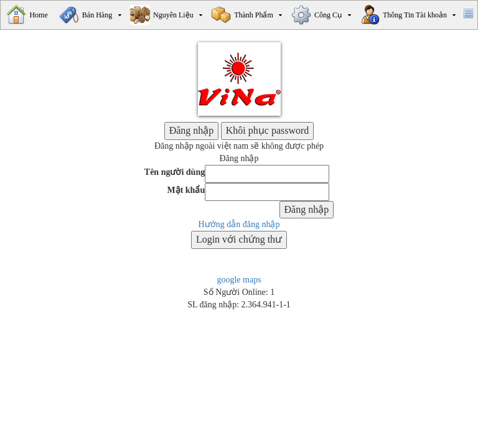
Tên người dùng (175, 172)
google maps (239, 280)
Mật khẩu (186, 190)
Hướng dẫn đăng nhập (239, 224)
